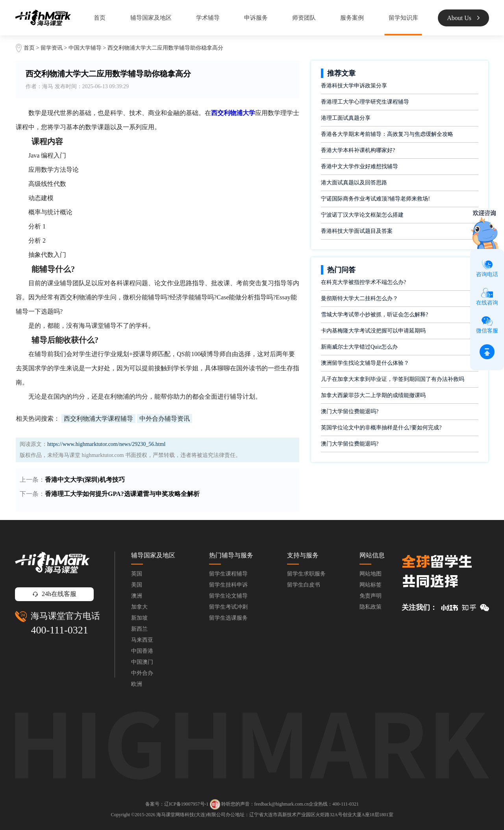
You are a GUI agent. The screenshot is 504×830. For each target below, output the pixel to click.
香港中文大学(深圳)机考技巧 (85, 480)
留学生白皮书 (304, 585)
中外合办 (142, 673)
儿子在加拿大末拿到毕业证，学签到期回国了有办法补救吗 (393, 379)
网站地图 (371, 574)
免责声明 (371, 596)
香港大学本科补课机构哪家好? (358, 150)
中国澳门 (142, 662)
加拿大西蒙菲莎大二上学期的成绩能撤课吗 (373, 395)
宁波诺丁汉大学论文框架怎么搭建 (362, 215)
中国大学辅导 (85, 48)
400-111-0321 (59, 630)
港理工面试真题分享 (346, 118)
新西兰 (139, 629)
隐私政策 (371, 607)
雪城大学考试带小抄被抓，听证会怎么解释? (374, 315)
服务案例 (352, 18)
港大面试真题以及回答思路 (354, 183)
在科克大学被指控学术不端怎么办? (363, 282)
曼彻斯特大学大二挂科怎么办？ (359, 298)
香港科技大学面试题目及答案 (357, 231)
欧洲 (137, 684)
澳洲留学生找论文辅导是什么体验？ (365, 363)
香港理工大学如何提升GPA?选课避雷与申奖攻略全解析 (122, 494)
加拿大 (139, 607)
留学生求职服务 (306, 574)
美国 (137, 585)
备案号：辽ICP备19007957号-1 (177, 804)
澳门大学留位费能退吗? (350, 411)
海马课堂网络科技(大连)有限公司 (191, 815)
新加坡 (139, 618)
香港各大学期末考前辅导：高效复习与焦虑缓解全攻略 (387, 134)
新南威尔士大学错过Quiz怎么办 (359, 347)
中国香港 (142, 651)
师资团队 (304, 18)
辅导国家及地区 (151, 18)
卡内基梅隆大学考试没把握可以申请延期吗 (373, 331)
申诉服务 (256, 18)
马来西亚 (142, 640)
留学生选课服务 (228, 618)
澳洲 (137, 596)
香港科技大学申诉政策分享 (354, 86)
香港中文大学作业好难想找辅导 (359, 166)
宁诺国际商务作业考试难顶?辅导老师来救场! (375, 199)
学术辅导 (208, 18)
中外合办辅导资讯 (165, 419)
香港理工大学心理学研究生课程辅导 (365, 102)
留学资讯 (52, 48)
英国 (137, 574)
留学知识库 (403, 18)
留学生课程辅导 (228, 574)
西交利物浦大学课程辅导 (98, 419)
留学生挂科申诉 (228, 585)
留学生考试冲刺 (228, 607)
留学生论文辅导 (228, 596)
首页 (100, 18)
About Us (463, 18)
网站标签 (371, 585)
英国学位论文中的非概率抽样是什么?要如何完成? (381, 428)
